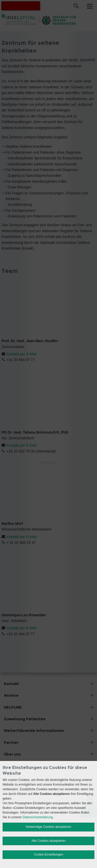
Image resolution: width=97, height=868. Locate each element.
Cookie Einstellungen (48, 855)
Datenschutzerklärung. (38, 817)
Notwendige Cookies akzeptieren (48, 827)
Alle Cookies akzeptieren (48, 841)
